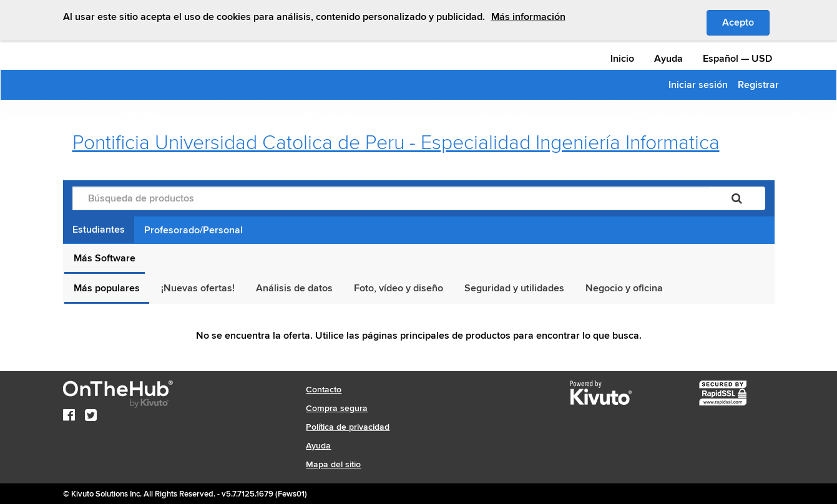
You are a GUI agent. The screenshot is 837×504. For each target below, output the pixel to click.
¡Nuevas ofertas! (198, 288)
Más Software (105, 258)
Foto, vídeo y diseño (399, 288)
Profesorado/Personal (193, 230)
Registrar (758, 85)
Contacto (324, 390)
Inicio (622, 59)
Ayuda (668, 59)
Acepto (746, 22)
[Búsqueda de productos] (391, 198)
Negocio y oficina (624, 288)
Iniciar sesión (698, 85)
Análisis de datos (294, 288)
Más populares (107, 288)
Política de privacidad (348, 427)
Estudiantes (99, 230)
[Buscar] (737, 198)
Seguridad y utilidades (514, 288)
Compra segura (337, 408)
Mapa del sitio (333, 464)
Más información (528, 17)
